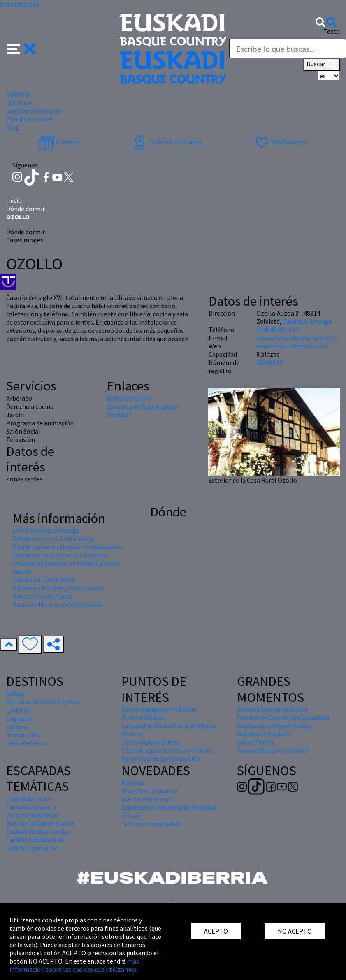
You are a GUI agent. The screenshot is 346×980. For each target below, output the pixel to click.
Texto (332, 31)
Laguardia (20, 718)
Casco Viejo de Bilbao (151, 742)
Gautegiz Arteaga (307, 321)
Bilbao (15, 694)
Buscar (322, 65)
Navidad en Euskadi (264, 734)
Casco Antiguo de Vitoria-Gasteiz (167, 750)
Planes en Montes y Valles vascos (59, 588)
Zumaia (17, 727)
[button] (22, 48)
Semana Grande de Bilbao (273, 709)
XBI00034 (269, 362)
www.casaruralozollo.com (293, 346)
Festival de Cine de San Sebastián (283, 718)
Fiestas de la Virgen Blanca (274, 726)
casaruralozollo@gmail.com (296, 338)
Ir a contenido (20, 4)
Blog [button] (13, 127)
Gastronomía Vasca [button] (33, 111)
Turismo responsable (151, 824)
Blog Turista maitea (150, 791)
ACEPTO (216, 931)
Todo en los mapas (167, 142)
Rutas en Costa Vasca (42, 596)
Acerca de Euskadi (146, 799)
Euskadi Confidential (35, 840)
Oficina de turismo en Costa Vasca (60, 555)
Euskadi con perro (31, 807)
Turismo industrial (32, 815)
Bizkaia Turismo (130, 398)
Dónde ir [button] (18, 94)
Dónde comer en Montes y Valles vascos (68, 547)
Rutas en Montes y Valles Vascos (58, 604)
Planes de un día (29, 799)
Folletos (59, 142)
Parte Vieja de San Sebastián (161, 759)
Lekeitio (18, 710)
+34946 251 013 (277, 330)
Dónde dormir (26, 209)
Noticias (133, 783)
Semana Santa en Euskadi (273, 750)
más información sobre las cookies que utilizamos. (74, 965)
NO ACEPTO (295, 931)
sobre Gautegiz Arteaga (46, 530)
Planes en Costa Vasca (44, 580)
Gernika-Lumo (26, 743)
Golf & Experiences (33, 848)
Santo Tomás (256, 742)
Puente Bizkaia (143, 718)
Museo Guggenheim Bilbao (159, 709)
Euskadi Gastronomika (38, 831)
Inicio (14, 200)
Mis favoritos (281, 142)
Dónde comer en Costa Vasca (53, 539)
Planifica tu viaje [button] (29, 119)
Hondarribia (23, 735)
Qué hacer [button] (20, 102)
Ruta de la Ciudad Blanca (40, 823)
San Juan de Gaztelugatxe (42, 702)
